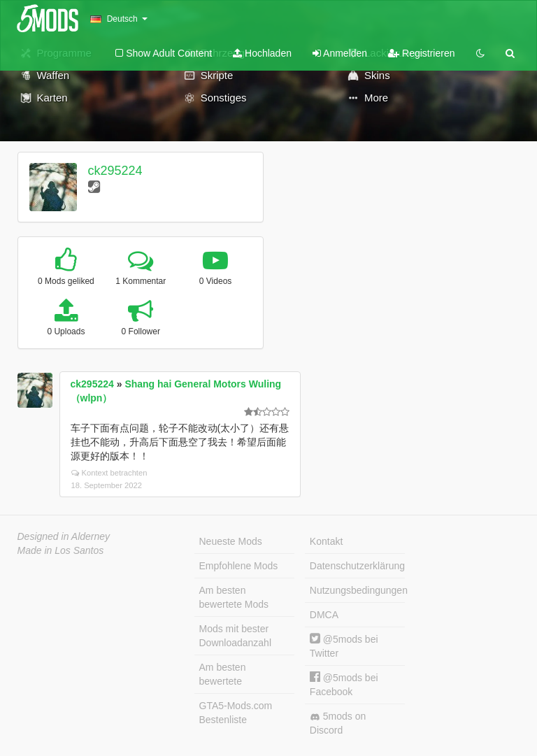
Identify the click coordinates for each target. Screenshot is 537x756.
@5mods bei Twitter (344, 646)
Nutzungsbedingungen (357, 590)
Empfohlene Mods (239, 566)
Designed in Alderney (64, 536)
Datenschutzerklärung (357, 566)
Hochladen (262, 53)
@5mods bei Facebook (344, 684)
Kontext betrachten (109, 473)
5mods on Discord (338, 723)
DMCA (324, 615)
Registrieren (421, 53)
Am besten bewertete (223, 674)
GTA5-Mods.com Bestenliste (236, 713)
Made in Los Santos (61, 550)
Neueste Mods (231, 541)
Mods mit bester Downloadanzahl (236, 636)
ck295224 (115, 171)
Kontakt (326, 541)
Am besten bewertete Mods (234, 597)
